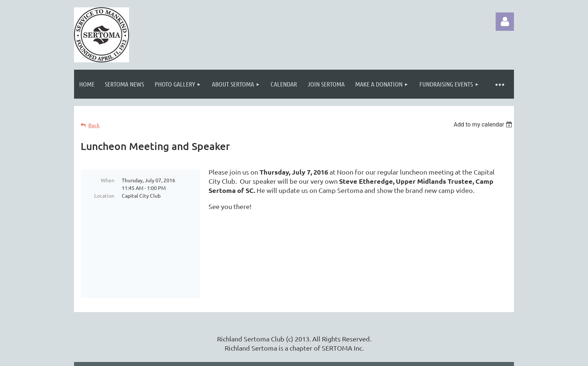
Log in (505, 22)
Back (94, 125)
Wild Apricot (427, 357)
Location (104, 195)
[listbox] (484, 125)
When (108, 180)
